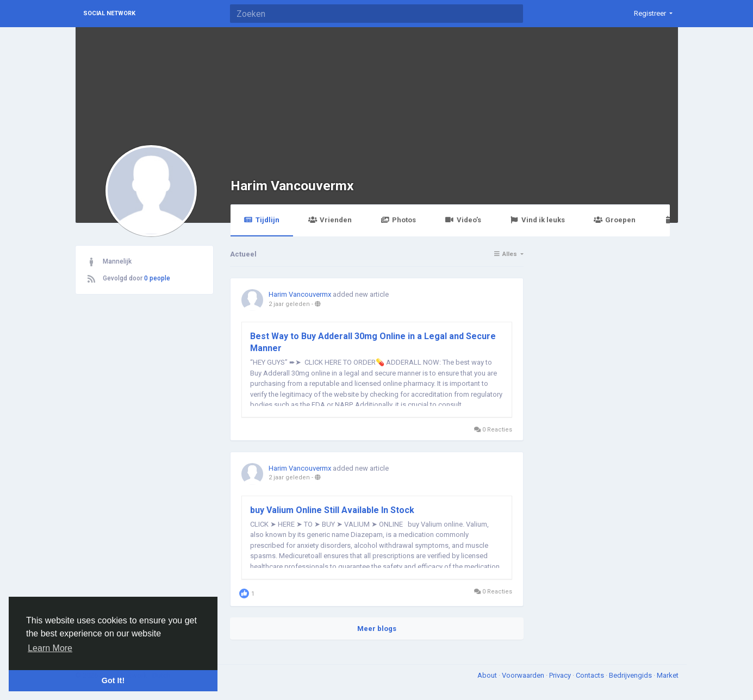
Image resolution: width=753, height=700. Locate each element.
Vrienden (330, 220)
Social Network (109, 13)
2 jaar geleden (289, 304)
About (488, 675)
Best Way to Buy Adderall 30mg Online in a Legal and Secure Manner (373, 342)
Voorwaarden (524, 675)
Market (668, 675)
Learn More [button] (50, 648)
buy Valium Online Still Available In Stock (332, 510)
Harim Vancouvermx (292, 186)
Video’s (463, 220)
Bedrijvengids (631, 675)
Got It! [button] (113, 680)
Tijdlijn (262, 220)
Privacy (561, 675)
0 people (157, 278)
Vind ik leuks (537, 220)
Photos (398, 220)
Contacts (591, 675)
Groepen (615, 220)
